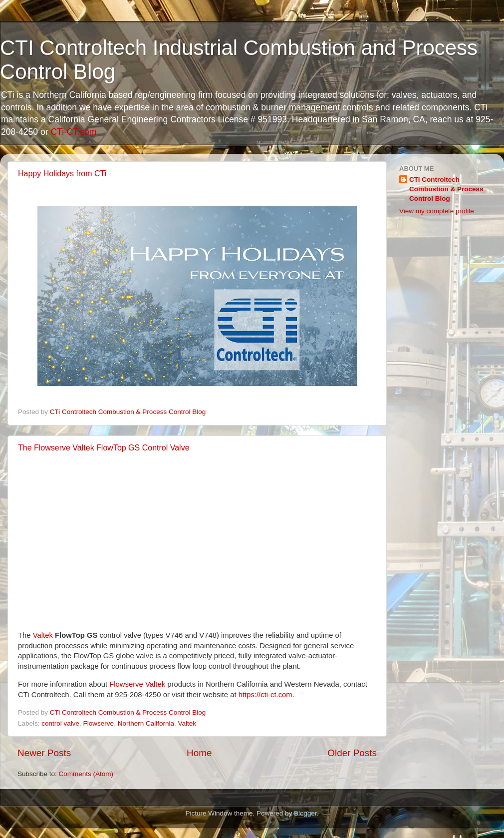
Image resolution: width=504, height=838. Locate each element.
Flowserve (99, 723)
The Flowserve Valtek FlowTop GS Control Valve (104, 448)
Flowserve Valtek (137, 684)
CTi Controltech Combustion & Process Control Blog (446, 189)
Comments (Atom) (86, 774)
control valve (60, 723)
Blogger (305, 813)
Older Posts (352, 753)
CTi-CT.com (73, 132)
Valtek (43, 635)
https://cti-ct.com (265, 695)
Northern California (146, 723)
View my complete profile (437, 211)
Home (199, 753)
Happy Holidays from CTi (62, 174)
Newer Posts (44, 753)
